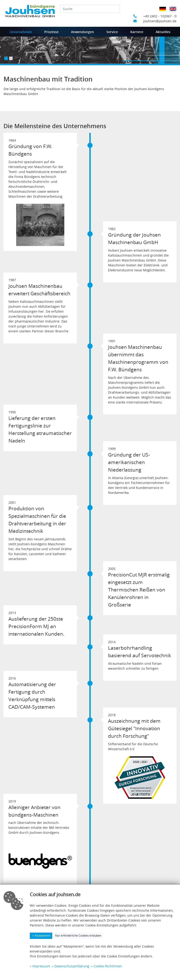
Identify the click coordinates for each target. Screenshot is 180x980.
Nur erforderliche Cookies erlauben (78, 936)
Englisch (174, 12)
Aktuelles (163, 32)
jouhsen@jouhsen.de (155, 21)
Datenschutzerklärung (72, 966)
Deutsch (164, 12)
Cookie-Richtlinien (108, 966)
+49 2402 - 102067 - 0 (155, 16)
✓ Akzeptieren (41, 936)
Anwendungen (82, 32)
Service (112, 32)
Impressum (41, 966)
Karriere (137, 32)
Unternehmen (21, 32)
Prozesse (51, 32)
